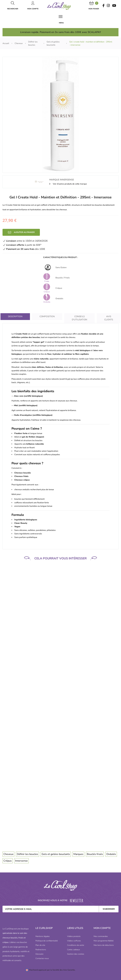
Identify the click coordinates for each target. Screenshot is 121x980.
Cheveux (8, 854)
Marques (78, 854)
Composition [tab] (47, 316)
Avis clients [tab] (109, 318)
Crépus (8, 861)
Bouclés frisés (95, 854)
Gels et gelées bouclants (56, 854)
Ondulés (111, 854)
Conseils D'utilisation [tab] (80, 318)
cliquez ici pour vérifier (86, 970)
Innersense (21, 861)
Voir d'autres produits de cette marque (70, 184)
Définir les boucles (27, 854)
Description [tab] (15, 316)
